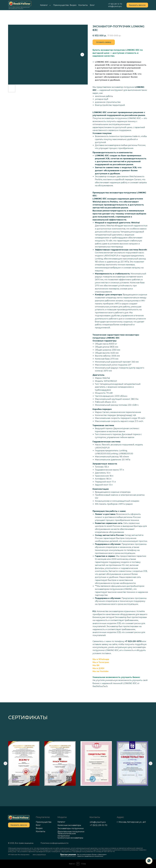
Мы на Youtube (101, 671)
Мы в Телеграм (101, 662)
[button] (137, 5)
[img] (19, 818)
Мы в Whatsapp (101, 659)
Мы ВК (96, 665)
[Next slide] (151, 763)
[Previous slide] (5, 763)
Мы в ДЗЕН (98, 668)
